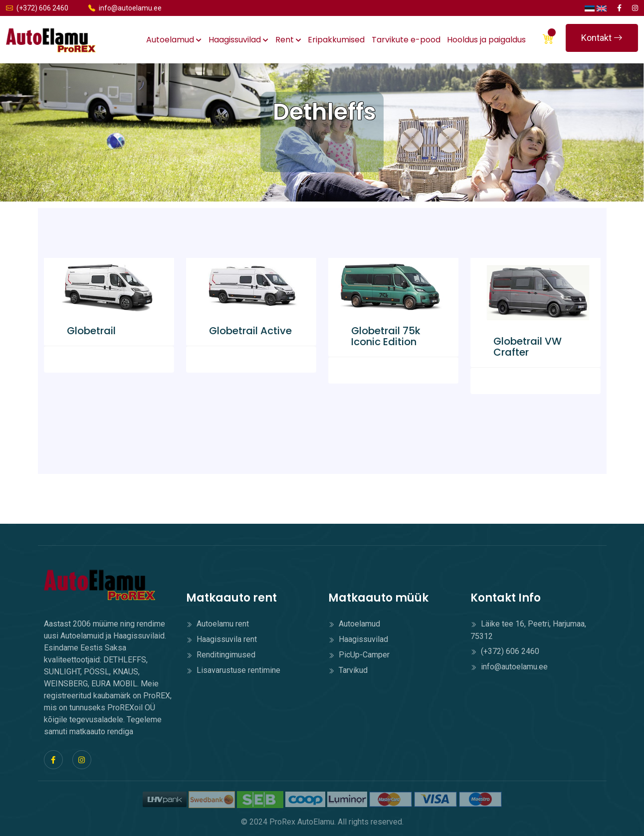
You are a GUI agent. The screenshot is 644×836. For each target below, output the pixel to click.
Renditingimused (221, 655)
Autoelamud (174, 40)
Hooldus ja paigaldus (486, 40)
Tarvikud (348, 670)
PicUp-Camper (359, 655)
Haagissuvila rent (221, 639)
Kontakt (602, 38)
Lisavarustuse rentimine (233, 670)
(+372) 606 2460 (37, 8)
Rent (288, 40)
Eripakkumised (336, 40)
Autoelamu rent (217, 624)
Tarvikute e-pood (406, 40)
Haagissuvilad (238, 40)
